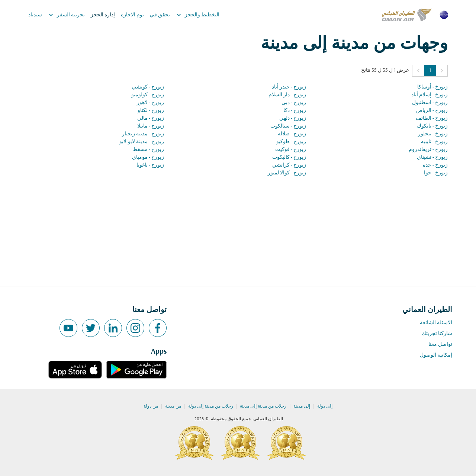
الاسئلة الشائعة (436, 323)
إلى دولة (325, 406)
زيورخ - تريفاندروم (428, 150)
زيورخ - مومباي (148, 157)
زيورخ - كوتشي (148, 87)
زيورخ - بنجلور (433, 134)
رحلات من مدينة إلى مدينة (263, 406)
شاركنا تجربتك (437, 334)
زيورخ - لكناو (151, 111)
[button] (442, 71)
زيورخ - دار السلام (287, 95)
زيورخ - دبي (294, 103)
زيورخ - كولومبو (148, 95)
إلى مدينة (302, 406)
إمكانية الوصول (436, 355)
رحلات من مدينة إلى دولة (211, 406)
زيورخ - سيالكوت (288, 126)
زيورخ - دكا (295, 111)
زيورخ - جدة (435, 165)
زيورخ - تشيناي (432, 157)
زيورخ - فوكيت (291, 150)
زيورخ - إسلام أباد (430, 95)
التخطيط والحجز (196, 15)
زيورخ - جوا (436, 173)
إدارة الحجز (103, 15)
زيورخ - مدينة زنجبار (143, 134)
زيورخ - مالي (151, 118)
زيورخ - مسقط (148, 150)
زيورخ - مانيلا (151, 126)
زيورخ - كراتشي (289, 165)
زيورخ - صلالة (292, 134)
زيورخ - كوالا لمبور (287, 173)
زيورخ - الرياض (432, 111)
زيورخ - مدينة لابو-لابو (142, 142)
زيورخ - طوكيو (291, 142)
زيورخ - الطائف (432, 118)
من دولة (151, 406)
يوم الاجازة (132, 15)
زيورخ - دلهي (293, 118)
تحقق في (160, 15)
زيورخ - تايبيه (434, 142)
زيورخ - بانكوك (432, 126)
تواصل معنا (440, 345)
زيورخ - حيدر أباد (289, 87)
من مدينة (173, 406)
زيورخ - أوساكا (432, 87)
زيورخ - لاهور (150, 103)
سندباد (35, 15)
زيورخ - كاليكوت (289, 157)
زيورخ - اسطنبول (430, 103)
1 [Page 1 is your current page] (430, 70)
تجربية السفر (65, 15)
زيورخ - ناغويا (150, 165)
